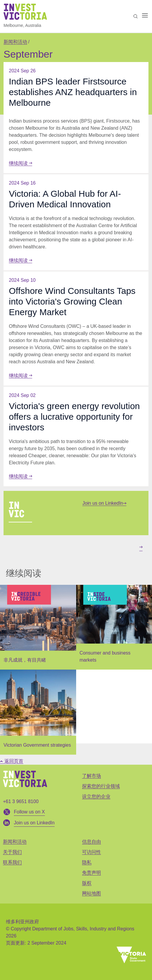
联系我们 (12, 862)
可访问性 (91, 852)
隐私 (87, 862)
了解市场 (91, 776)
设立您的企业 (96, 796)
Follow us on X (29, 812)
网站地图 (91, 893)
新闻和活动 (15, 42)
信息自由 (91, 842)
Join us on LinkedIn (104, 503)
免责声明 (91, 873)
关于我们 (12, 852)
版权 (87, 883)
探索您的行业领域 (101, 786)
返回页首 (12, 761)
